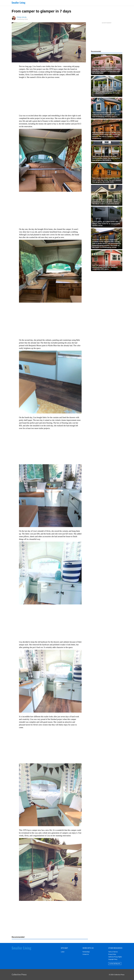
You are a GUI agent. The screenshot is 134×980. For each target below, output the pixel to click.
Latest (63, 952)
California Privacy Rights (115, 957)
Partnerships (86, 952)
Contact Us (86, 954)
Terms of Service (113, 952)
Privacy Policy (112, 954)
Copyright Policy (113, 959)
